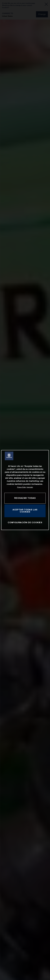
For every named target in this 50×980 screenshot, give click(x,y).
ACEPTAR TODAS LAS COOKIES (25, 511)
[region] (25, 490)
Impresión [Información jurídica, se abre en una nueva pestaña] (30, 487)
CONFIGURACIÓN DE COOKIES (25, 522)
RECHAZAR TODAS (25, 498)
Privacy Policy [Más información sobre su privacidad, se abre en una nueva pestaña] (22, 487)
